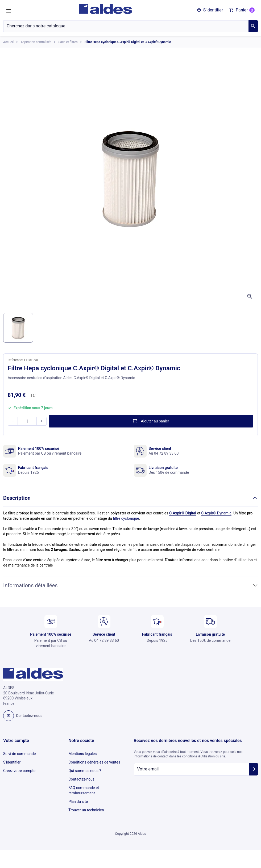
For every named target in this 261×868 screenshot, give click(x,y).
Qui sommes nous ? (85, 768)
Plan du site (78, 795)
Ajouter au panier (150, 421)
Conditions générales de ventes (94, 760)
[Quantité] (27, 421)
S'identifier (12, 760)
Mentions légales (82, 753)
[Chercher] (126, 26)
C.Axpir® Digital (183, 513)
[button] (210, 10)
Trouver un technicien (86, 802)
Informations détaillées (30, 585)
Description (17, 498)
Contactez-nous (81, 775)
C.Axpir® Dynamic (216, 513)
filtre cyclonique (126, 518)
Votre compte (16, 741)
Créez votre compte (19, 768)
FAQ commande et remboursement (84, 785)
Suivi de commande (19, 753)
